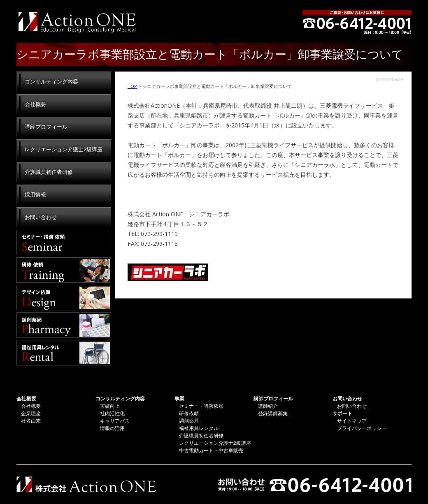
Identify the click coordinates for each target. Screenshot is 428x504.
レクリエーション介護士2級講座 (64, 149)
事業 (179, 399)
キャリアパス (115, 421)
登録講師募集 (273, 413)
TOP (132, 86)
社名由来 (31, 421)
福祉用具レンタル (64, 353)
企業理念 (31, 413)
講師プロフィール (46, 127)
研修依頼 (64, 270)
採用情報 (35, 195)
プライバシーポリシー (362, 428)
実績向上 (110, 406)
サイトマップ (352, 421)
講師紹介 (268, 406)
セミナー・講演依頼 (64, 243)
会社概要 (35, 104)
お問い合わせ (41, 217)
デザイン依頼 (64, 298)
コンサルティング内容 (51, 82)
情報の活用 (112, 428)
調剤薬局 (64, 325)
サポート (342, 413)
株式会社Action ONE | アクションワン (76, 22)
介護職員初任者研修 (49, 172)
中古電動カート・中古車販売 (211, 450)
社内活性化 (112, 413)
